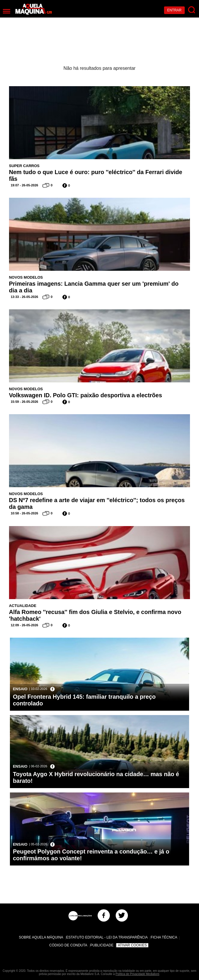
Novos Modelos (26, 277)
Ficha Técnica (164, 937)
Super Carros (24, 166)
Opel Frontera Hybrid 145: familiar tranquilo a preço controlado (84, 700)
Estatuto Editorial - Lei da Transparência (107, 937)
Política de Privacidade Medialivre (138, 974)
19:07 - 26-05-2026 (24, 185)
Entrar (174, 10)
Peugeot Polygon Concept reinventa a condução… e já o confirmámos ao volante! (91, 855)
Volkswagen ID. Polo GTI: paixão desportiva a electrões (86, 395)
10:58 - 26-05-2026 (24, 513)
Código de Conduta (68, 945)
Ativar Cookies (132, 945)
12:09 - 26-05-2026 (24, 625)
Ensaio (20, 689)
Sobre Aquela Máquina (41, 937)
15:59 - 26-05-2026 (24, 402)
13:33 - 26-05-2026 (24, 297)
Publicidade (102, 945)
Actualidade (23, 606)
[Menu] (7, 11)
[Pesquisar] (192, 10)
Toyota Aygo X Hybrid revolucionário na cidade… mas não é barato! (96, 777)
